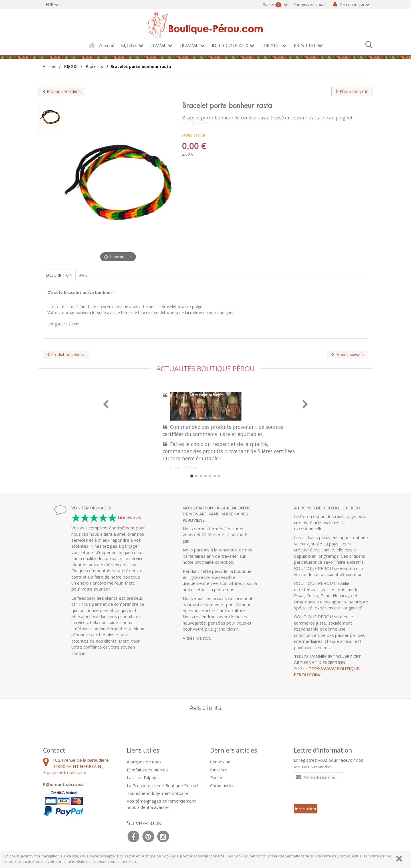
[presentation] (337, 793)
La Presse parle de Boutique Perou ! (162, 785)
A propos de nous (144, 762)
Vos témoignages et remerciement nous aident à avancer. (161, 804)
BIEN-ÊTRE (305, 46)
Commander (222, 785)
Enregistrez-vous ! (310, 4)
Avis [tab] (83, 275)
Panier (273, 5)
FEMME (158, 46)
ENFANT (271, 46)
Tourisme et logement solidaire (158, 793)
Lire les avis (129, 517)
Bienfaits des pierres (147, 770)
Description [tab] (59, 275)
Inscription (306, 809)
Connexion (220, 762)
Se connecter (352, 4)
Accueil (107, 46)
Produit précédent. (62, 91)
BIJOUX (129, 46)
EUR (50, 4)
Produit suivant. (352, 91)
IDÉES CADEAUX (230, 46)
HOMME (189, 46)
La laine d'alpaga (143, 777)
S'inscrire (219, 770)
